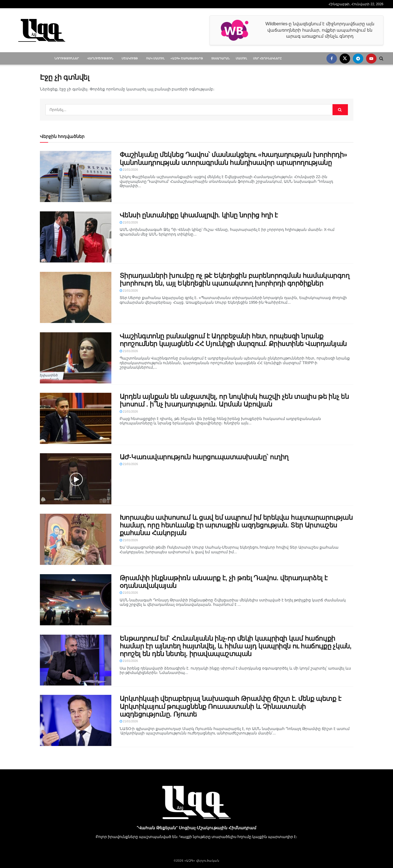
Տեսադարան (220, 58)
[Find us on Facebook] (332, 59)
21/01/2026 (129, 170)
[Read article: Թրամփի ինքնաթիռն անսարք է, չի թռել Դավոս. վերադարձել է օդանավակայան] (76, 600)
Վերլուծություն (100, 58)
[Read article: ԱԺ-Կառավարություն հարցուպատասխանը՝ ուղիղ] (76, 479)
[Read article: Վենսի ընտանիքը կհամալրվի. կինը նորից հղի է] (76, 237)
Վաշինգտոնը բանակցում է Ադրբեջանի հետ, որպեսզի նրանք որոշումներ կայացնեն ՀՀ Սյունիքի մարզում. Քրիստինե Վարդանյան (233, 340)
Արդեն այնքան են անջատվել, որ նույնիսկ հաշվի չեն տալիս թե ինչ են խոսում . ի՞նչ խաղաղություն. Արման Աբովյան (234, 400)
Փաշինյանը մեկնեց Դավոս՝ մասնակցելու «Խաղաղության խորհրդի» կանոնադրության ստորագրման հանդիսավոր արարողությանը (233, 158)
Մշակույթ (130, 58)
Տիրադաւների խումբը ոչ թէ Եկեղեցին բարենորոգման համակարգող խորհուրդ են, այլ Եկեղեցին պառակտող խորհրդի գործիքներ (235, 279)
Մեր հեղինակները (267, 58)
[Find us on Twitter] (345, 59)
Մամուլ (241, 58)
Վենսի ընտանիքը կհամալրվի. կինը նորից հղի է (199, 215)
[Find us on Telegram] (358, 59)
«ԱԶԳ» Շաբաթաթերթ (187, 58)
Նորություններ (67, 58)
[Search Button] (381, 58)
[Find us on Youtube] (371, 59)
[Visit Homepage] (42, 30)
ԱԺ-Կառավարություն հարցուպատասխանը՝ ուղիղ (204, 457)
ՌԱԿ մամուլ (155, 58)
